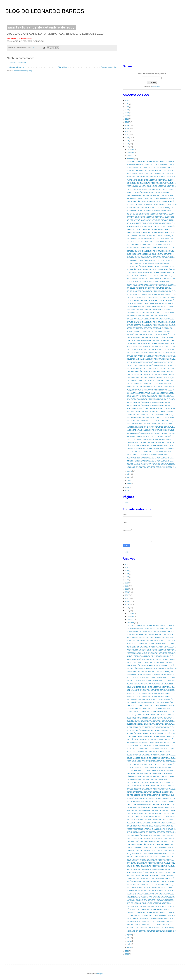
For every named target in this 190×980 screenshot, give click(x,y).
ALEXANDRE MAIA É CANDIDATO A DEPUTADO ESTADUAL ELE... (151, 430)
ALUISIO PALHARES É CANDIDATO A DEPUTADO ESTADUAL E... (151, 427)
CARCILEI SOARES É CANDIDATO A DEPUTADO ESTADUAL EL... (151, 384)
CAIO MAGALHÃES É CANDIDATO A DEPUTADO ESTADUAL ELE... (151, 387)
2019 (127, 110)
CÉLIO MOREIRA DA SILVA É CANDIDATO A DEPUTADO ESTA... (150, 396)
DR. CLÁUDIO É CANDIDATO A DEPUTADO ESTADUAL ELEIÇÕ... (151, 276)
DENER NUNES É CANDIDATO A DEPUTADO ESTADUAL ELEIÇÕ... (151, 214)
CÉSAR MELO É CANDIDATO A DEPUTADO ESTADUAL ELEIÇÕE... (151, 285)
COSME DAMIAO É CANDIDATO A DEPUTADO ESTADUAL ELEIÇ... (151, 248)
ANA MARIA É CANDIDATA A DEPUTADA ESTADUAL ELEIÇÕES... (151, 436)
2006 (127, 487)
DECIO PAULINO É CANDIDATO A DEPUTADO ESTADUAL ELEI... (150, 458)
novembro (131, 153)
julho (129, 474)
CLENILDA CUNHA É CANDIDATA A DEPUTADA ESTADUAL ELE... (151, 257)
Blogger (100, 974)
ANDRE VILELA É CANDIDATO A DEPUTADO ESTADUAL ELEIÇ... (151, 421)
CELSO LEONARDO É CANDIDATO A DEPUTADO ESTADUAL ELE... (151, 291)
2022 (127, 100)
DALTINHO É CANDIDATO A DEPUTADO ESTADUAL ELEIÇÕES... (151, 239)
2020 (127, 107)
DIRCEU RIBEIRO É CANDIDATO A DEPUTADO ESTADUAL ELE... (151, 195)
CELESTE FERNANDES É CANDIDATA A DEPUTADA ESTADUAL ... (151, 307)
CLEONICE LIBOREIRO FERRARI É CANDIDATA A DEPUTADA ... (150, 254)
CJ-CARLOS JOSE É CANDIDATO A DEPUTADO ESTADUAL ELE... (151, 344)
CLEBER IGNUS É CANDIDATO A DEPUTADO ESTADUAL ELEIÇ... (151, 266)
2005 (127, 490)
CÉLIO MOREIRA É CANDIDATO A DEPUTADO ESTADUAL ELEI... (151, 446)
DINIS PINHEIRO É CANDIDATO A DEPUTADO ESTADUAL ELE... (150, 461)
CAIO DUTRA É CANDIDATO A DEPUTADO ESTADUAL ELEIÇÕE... (151, 399)
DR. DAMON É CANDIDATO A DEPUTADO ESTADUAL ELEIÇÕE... (151, 236)
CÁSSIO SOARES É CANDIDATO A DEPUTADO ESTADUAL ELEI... (151, 313)
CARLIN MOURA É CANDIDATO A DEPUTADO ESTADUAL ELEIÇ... (151, 337)
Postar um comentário (18, 63)
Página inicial (62, 67)
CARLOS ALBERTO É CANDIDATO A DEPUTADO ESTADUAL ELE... (151, 374)
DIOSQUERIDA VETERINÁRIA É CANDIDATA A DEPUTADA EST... (150, 393)
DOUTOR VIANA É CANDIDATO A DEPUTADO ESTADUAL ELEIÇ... (151, 464)
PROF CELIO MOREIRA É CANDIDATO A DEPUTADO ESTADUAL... (151, 297)
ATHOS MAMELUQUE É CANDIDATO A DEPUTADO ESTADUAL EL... (152, 408)
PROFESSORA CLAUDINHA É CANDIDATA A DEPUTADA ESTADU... (151, 279)
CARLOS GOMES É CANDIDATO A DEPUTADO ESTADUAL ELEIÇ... (151, 353)
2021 (127, 104)
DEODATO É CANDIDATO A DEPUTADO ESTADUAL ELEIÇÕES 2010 (152, 205)
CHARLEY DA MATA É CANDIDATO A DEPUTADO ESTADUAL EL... (151, 282)
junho (129, 477)
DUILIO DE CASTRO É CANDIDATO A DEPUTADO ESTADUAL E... (151, 171)
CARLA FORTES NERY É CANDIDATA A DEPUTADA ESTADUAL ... (151, 381)
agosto (130, 471)
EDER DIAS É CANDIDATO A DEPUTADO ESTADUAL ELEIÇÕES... (151, 161)
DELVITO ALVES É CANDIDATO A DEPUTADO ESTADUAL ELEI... (150, 220)
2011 (127, 135)
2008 (127, 144)
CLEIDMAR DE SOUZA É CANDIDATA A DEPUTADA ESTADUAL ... (151, 260)
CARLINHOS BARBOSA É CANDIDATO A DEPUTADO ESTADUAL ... (151, 368)
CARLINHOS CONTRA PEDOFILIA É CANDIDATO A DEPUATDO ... (151, 362)
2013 (127, 128)
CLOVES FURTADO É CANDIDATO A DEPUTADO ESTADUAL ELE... (151, 452)
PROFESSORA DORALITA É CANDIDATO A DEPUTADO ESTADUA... (152, 189)
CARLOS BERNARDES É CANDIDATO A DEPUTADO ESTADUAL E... (152, 356)
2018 (127, 113)
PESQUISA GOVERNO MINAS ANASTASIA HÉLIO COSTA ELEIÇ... (151, 390)
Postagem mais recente (16, 67)
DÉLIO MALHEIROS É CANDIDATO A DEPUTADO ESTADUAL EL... (151, 223)
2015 (127, 122)
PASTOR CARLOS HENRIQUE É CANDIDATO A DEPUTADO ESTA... (151, 347)
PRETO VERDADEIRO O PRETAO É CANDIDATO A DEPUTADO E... (151, 365)
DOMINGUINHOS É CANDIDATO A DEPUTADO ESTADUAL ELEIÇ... (151, 183)
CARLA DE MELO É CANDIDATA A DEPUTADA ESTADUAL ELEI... (150, 371)
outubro (130, 156)
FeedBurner (156, 86)
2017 (127, 116)
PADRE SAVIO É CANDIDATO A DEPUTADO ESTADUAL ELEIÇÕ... (151, 180)
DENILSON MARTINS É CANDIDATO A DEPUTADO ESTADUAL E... (151, 211)
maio (129, 480)
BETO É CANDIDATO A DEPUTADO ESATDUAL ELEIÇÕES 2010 (150, 328)
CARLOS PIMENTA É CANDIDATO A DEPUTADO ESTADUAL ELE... (151, 319)
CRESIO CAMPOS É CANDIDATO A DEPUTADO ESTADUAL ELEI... (151, 245)
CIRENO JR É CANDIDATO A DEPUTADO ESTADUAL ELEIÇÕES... (151, 449)
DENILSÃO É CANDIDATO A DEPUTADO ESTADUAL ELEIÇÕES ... (151, 208)
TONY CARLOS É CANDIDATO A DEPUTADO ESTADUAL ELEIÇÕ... (151, 415)
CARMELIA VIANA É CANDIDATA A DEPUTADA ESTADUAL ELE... (150, 316)
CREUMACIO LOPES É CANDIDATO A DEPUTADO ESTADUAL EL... (151, 242)
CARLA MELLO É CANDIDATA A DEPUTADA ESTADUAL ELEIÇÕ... (151, 378)
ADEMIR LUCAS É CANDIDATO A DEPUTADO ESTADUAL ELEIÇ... (151, 433)
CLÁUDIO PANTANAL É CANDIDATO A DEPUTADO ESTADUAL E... (151, 273)
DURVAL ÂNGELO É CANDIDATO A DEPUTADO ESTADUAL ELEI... (151, 168)
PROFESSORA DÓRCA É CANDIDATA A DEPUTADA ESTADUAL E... (151, 174)
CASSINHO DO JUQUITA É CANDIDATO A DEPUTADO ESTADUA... (151, 442)
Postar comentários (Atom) (22, 71)
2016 (127, 119)
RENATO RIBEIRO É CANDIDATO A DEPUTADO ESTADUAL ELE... (151, 331)
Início (127, 503)
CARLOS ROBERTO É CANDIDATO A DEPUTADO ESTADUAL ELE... (151, 325)
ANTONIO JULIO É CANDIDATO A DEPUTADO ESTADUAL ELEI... (150, 412)
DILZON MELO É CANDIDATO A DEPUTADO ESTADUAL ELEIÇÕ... (151, 202)
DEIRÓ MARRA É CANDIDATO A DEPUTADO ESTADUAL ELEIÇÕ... (151, 226)
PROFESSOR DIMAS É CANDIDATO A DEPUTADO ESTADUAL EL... (151, 199)
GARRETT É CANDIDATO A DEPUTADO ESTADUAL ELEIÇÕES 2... (151, 217)
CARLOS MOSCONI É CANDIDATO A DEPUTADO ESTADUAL (149, 439)
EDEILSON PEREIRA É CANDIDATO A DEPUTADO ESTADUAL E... (151, 165)
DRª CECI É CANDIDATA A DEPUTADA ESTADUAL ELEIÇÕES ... (150, 310)
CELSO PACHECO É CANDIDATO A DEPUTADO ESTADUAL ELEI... (151, 294)
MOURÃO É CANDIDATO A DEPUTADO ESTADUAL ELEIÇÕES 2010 (151, 467)
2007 (127, 147)
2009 (127, 141)
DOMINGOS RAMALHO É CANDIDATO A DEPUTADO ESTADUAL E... (152, 177)
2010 (127, 138)
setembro (131, 159)
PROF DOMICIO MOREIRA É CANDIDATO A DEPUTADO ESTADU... (151, 186)
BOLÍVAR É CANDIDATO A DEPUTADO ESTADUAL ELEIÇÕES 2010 (151, 270)
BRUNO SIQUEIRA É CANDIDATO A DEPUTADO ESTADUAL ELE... (151, 402)
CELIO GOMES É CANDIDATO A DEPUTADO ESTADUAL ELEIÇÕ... (151, 300)
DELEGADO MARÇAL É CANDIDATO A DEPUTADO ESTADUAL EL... (151, 359)
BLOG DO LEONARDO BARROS (45, 11)
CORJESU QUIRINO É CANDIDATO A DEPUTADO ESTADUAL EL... (151, 251)
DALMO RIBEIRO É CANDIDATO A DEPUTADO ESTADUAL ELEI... (151, 455)
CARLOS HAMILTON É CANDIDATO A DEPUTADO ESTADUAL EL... (151, 350)
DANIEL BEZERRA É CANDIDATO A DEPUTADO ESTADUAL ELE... (151, 229)
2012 (127, 131)
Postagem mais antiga (109, 67)
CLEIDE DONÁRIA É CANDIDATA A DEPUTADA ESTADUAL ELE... (150, 263)
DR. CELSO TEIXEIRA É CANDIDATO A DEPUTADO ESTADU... (149, 288)
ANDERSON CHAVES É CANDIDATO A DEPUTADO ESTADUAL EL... (152, 424)
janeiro (130, 483)
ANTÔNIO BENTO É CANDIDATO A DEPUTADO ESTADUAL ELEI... (151, 418)
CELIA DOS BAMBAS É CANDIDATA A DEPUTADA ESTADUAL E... (151, 303)
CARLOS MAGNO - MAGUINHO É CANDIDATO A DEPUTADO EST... (151, 341)
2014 (127, 125)
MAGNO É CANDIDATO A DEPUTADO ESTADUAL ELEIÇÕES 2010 (151, 334)
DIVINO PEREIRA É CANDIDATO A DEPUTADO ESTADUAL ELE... (150, 192)
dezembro (131, 150)
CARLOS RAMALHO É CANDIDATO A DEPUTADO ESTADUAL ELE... (152, 322)
